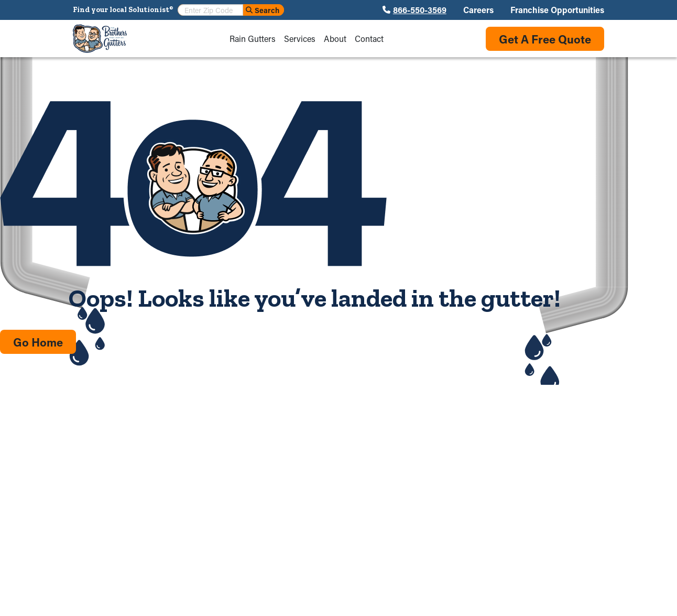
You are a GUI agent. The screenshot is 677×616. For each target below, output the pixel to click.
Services (300, 39)
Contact (369, 39)
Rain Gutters (253, 39)
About (335, 39)
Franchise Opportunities (557, 10)
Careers (478, 10)
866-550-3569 (420, 10)
